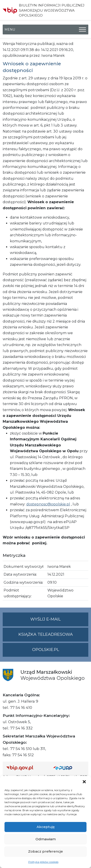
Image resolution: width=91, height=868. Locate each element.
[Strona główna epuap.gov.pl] (69, 768)
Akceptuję (46, 827)
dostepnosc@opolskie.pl (48, 504)
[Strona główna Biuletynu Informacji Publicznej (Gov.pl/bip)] (26, 768)
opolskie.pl (46, 650)
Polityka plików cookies (43, 862)
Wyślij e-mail (59, 621)
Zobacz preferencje (45, 851)
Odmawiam (46, 839)
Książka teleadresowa (46, 634)
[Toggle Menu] (82, 30)
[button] (84, 781)
